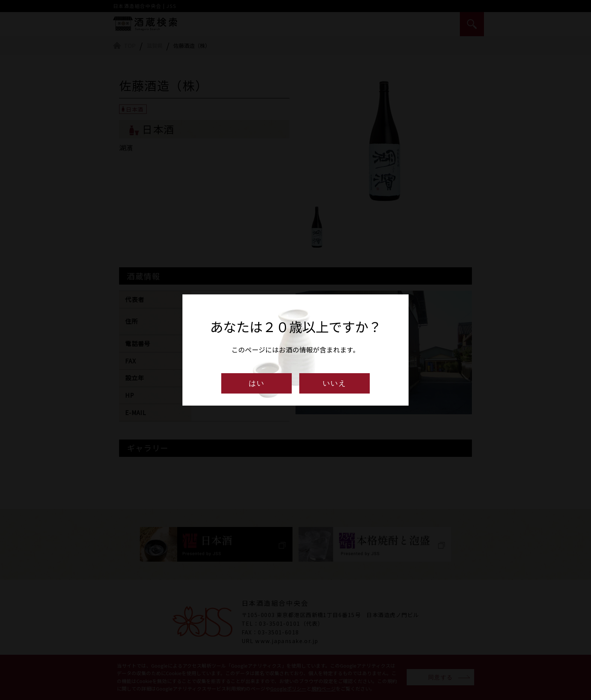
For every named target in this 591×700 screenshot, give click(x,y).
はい (257, 383)
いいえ (335, 383)
